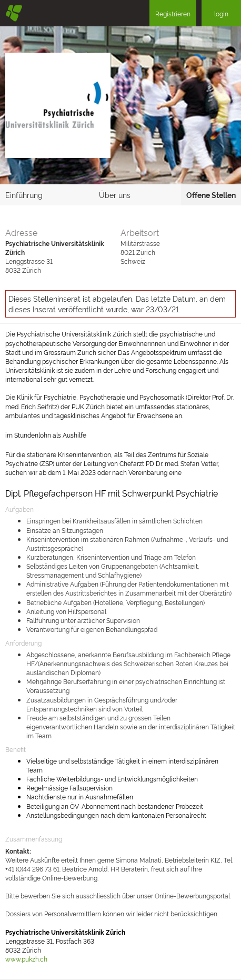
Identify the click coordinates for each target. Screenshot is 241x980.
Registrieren (173, 13)
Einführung (24, 195)
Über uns (115, 195)
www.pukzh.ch (26, 959)
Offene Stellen (211, 195)
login (221, 13)
